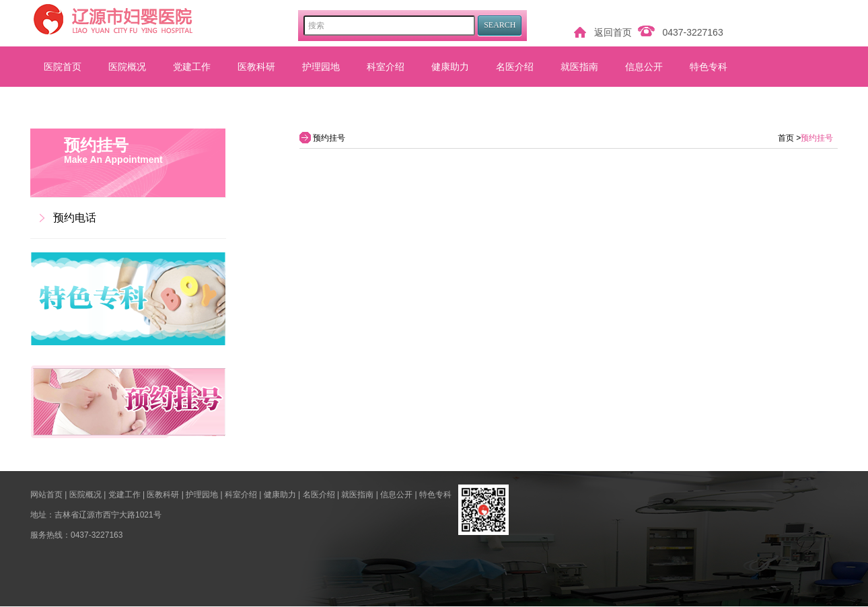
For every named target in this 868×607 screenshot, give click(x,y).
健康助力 (450, 67)
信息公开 (644, 67)
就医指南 (579, 67)
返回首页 (613, 32)
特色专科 (709, 67)
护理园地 (321, 67)
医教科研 (256, 67)
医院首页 (63, 67)
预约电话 (75, 218)
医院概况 (127, 67)
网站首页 (46, 495)
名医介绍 (515, 67)
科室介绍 (386, 67)
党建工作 (192, 67)
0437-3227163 (692, 32)
